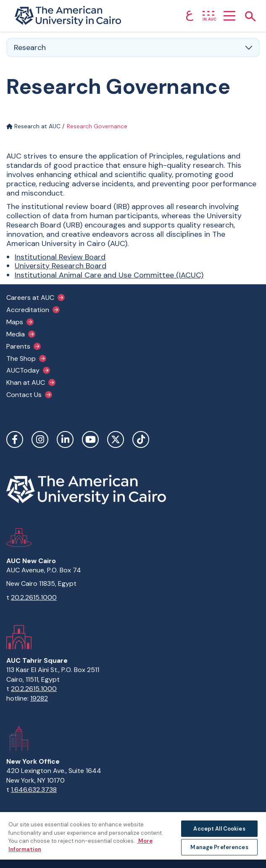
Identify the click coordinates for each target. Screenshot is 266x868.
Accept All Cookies (219, 829)
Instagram (40, 439)
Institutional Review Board (60, 257)
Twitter (116, 439)
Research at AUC (33, 126)
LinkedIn (65, 439)
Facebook (15, 439)
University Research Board (61, 266)
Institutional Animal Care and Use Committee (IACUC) (109, 275)
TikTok (141, 439)
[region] (133, 840)
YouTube (90, 439)
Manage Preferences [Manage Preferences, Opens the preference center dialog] (219, 847)
